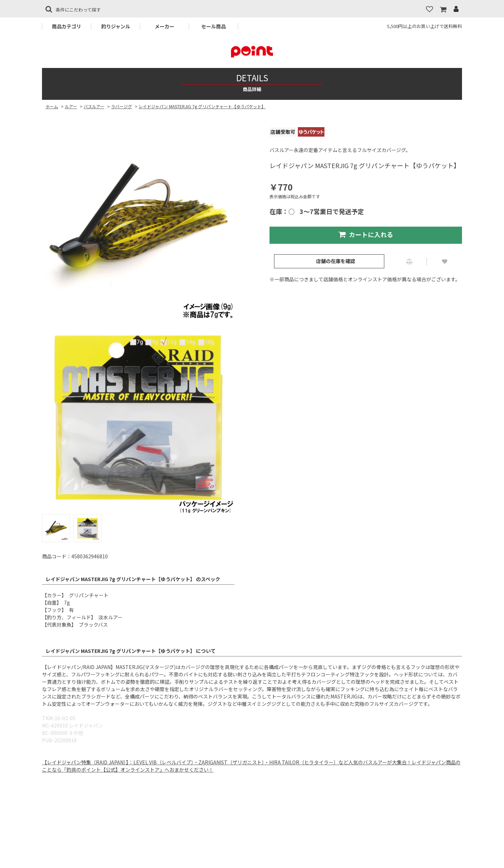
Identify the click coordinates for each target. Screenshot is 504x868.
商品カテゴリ (66, 26)
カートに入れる (366, 234)
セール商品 (213, 26)
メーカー (164, 26)
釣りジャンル (116, 26)
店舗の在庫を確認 (336, 261)
